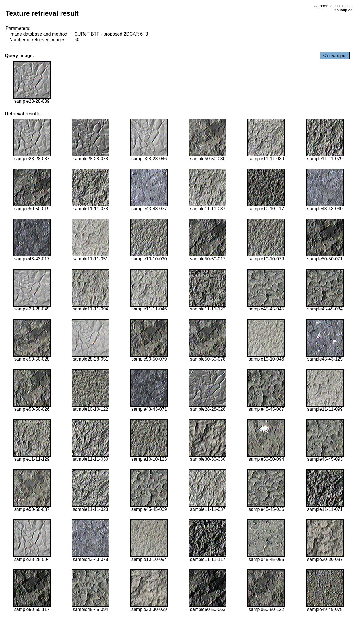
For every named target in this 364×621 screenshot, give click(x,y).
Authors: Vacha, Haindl (333, 6)
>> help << (344, 10)
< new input (335, 56)
